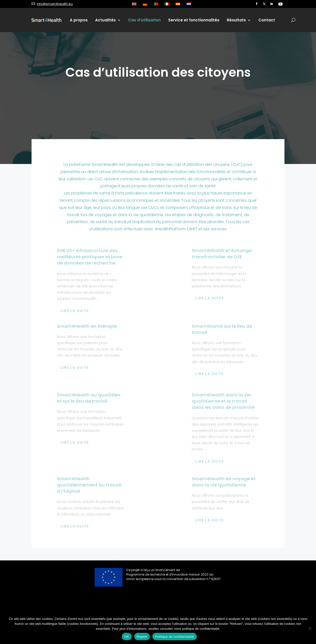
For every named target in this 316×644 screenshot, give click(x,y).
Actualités (105, 20)
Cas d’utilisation (144, 20)
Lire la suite (75, 311)
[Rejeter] (310, 628)
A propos (79, 20)
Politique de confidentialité (174, 637)
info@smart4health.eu (55, 4)
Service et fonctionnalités (194, 20)
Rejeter (142, 637)
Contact (267, 20)
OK (127, 637)
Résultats (236, 20)
